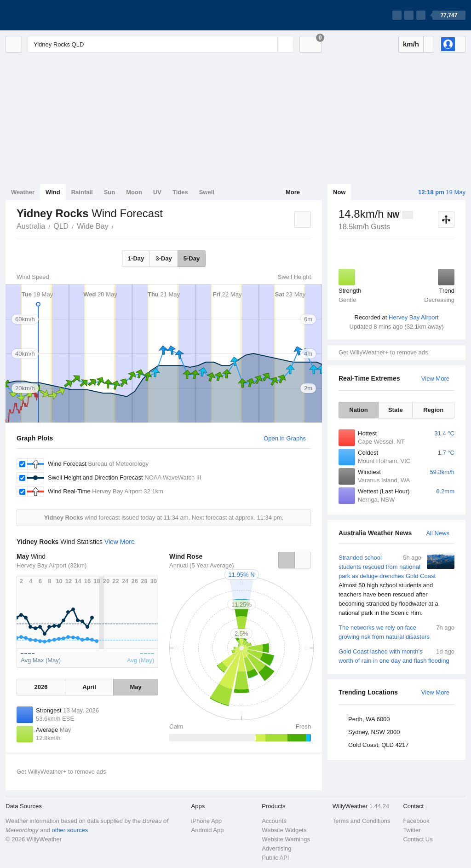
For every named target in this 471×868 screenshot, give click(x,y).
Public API (275, 858)
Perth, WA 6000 (369, 719)
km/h (411, 44)
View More (435, 379)
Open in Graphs (285, 438)
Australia (31, 226)
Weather (23, 192)
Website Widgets (284, 830)
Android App (208, 830)
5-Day (192, 258)
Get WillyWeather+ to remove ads (383, 352)
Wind (53, 192)
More (293, 192)
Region (433, 410)
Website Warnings (286, 839)
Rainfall (82, 192)
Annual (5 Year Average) (202, 565)
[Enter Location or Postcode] (161, 44)
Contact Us (418, 839)
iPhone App (207, 821)
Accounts (274, 821)
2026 (41, 687)
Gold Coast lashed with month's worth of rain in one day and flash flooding (396, 656)
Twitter (412, 830)
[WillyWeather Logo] (49, 15)
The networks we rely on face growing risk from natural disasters (396, 632)
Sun (110, 192)
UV (157, 192)
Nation (358, 410)
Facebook (416, 821)
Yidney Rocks (119, 226)
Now (339, 192)
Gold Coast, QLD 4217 (379, 745)
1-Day (136, 258)
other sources (70, 830)
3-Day (164, 258)
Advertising (276, 848)
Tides (180, 192)
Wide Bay (92, 226)
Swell (207, 192)
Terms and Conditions (362, 821)
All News (438, 533)
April (89, 687)
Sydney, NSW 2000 (374, 732)
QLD (61, 226)
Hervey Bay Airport (414, 317)
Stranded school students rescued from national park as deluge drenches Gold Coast (396, 585)
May (135, 687)
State (396, 410)
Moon (134, 192)
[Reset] (270, 44)
